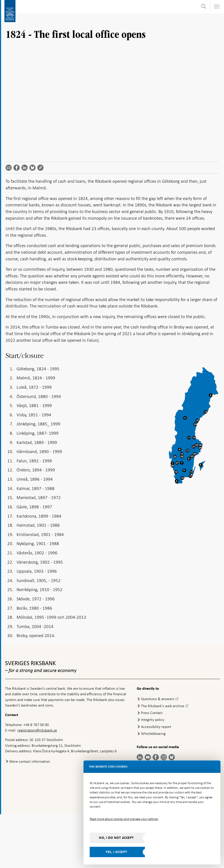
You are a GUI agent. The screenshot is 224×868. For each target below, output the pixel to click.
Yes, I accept (116, 852)
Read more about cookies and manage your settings (124, 819)
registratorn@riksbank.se (37, 784)
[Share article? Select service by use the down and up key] (25, 221)
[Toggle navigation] (216, 7)
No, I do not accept (116, 838)
